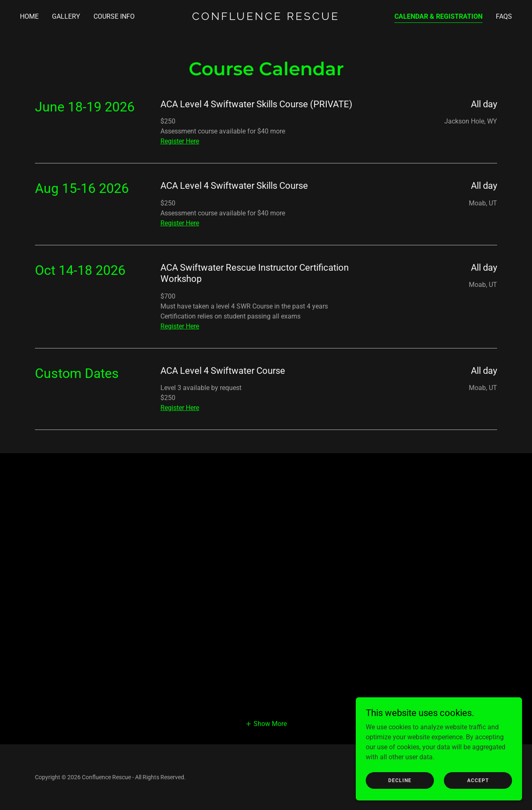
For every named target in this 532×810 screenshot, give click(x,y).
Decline (400, 780)
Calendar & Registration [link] (438, 16)
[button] (266, 724)
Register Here (180, 141)
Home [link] (29, 16)
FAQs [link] (504, 16)
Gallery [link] (66, 16)
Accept (478, 780)
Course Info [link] (114, 16)
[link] (266, 18)
